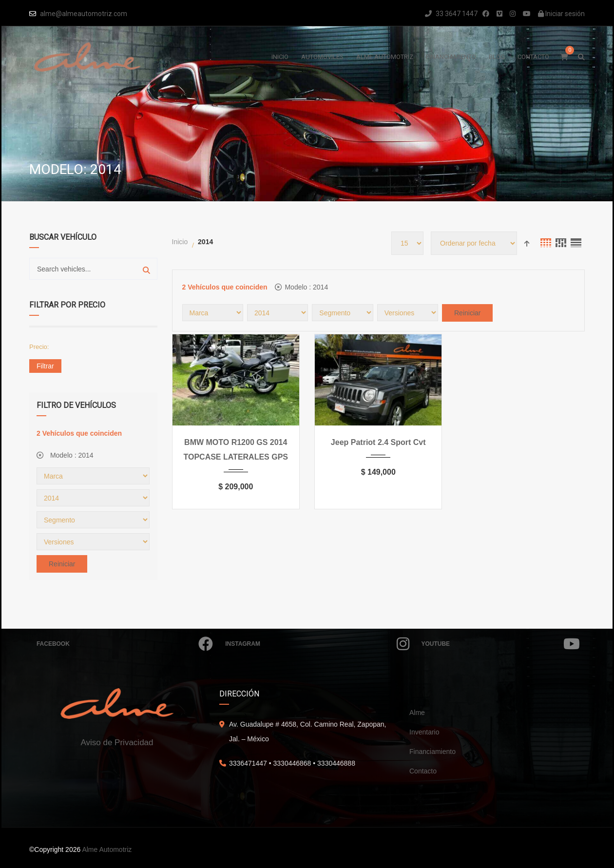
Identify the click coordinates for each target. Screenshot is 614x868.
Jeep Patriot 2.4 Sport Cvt (378, 442)
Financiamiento (432, 752)
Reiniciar (62, 564)
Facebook (125, 644)
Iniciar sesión (561, 14)
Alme (417, 713)
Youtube (501, 644)
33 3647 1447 (451, 14)
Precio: (39, 347)
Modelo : (65, 455)
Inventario (424, 732)
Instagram (317, 644)
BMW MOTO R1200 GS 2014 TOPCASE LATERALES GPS (236, 450)
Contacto (423, 771)
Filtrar (45, 366)
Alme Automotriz (107, 849)
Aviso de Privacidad (117, 743)
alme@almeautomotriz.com (84, 14)
